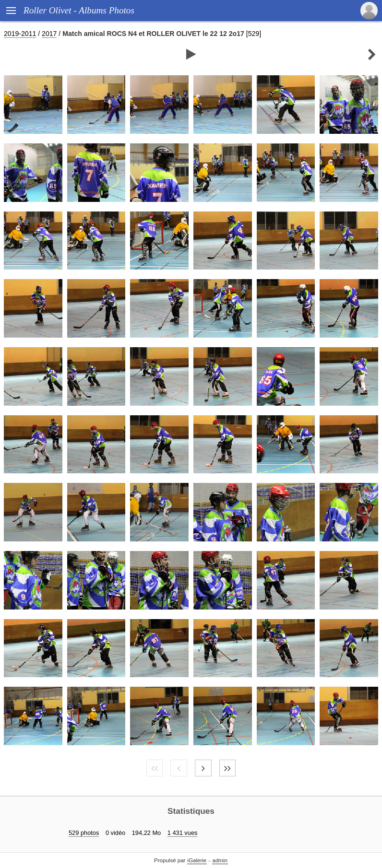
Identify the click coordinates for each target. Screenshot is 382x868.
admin (220, 860)
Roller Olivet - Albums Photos (79, 10)
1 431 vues (183, 833)
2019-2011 (20, 34)
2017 (49, 34)
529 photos (84, 833)
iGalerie (197, 860)
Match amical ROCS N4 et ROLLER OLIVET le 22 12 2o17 (153, 34)
